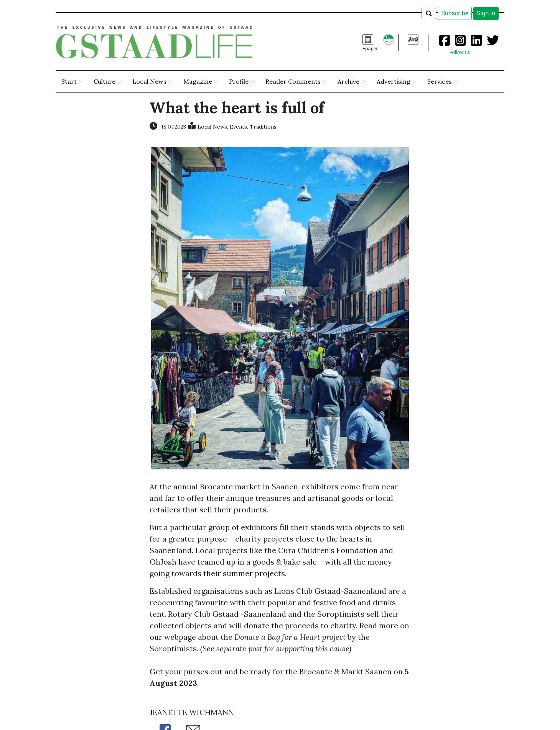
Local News (212, 127)
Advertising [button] (394, 81)
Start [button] (69, 81)
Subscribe (455, 13)
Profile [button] (239, 81)
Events (238, 127)
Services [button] (440, 81)
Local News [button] (149, 81)
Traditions (263, 127)
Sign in (486, 13)
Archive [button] (348, 81)
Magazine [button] (198, 81)
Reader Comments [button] (293, 81)
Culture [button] (105, 81)
